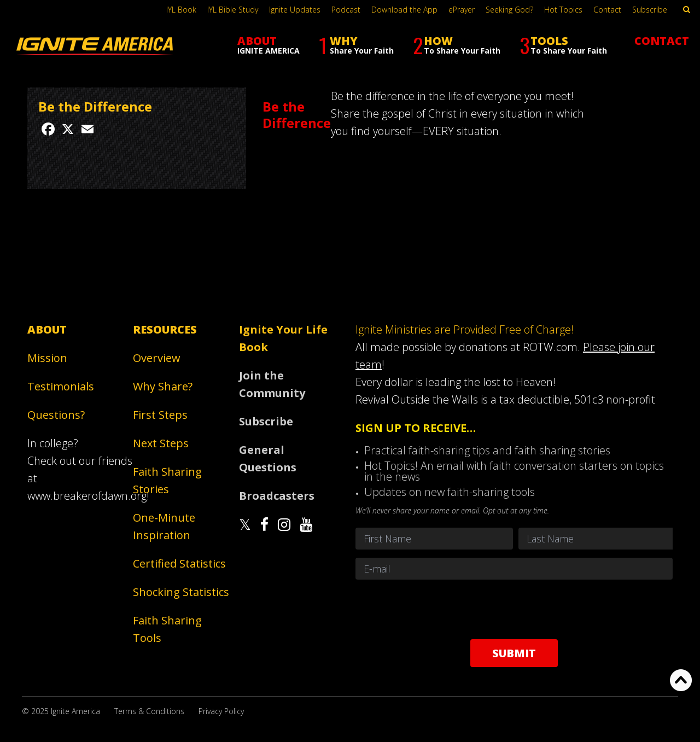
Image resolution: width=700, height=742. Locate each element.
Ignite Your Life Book (283, 338)
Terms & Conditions (149, 711)
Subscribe (650, 10)
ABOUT (269, 45)
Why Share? (163, 386)
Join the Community (272, 384)
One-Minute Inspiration (164, 526)
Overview (157, 358)
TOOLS (563, 45)
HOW (457, 45)
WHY (356, 45)
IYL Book (181, 10)
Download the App (404, 10)
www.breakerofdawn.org (87, 496)
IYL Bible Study (233, 10)
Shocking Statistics (181, 592)
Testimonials (61, 386)
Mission (47, 358)
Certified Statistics (179, 563)
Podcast (346, 10)
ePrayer (462, 10)
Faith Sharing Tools (167, 629)
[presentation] (514, 609)
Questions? (56, 415)
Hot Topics (563, 10)
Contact (607, 10)
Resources (165, 329)
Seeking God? (509, 10)
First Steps (160, 415)
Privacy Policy (221, 711)
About (47, 329)
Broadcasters (277, 496)
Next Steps (161, 443)
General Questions (268, 458)
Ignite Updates (295, 10)
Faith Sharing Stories (167, 480)
